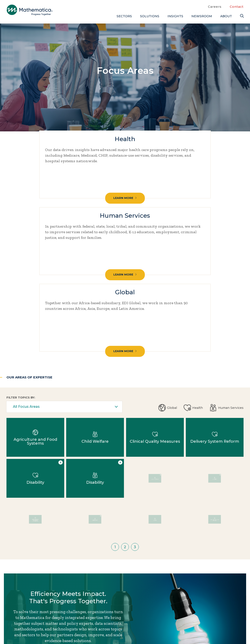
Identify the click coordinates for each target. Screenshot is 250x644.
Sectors (124, 16)
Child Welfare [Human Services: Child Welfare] (95, 286)
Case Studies (215, 610)
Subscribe (26, 631)
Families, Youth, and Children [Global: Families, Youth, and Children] (215, 368)
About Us (144, 603)
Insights (175, 16)
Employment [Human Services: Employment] (95, 368)
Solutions (150, 16)
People (179, 625)
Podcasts (211, 639)
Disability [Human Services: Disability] (95, 327)
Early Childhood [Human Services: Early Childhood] (155, 327)
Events (179, 617)
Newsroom (202, 16)
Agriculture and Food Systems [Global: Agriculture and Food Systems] (35, 286)
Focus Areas (146, 610)
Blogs (208, 603)
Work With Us (70, 515)
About (226, 16)
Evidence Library (219, 625)
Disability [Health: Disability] (35, 327)
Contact (237, 7)
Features (211, 632)
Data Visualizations (222, 617)
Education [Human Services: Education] (215, 327)
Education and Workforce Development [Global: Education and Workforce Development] (35, 368)
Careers (215, 7)
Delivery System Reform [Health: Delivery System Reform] (215, 286)
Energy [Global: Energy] (155, 368)
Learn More (44, 188)
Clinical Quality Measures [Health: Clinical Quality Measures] (155, 286)
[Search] (242, 16)
